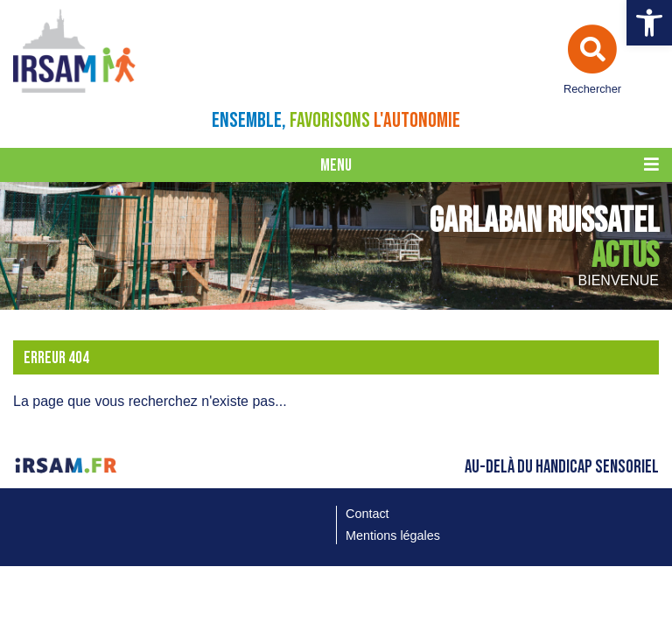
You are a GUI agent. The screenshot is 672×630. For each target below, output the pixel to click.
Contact (367, 514)
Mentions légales (393, 535)
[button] (649, 23)
